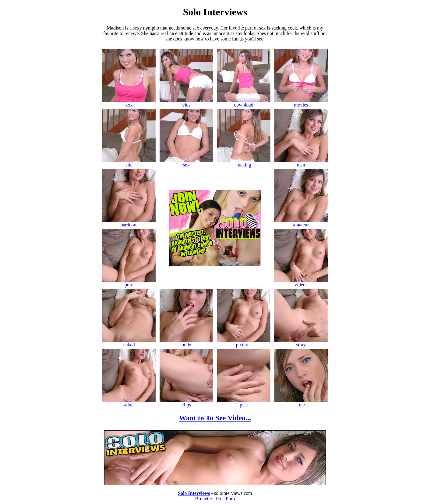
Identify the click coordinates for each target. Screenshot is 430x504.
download (244, 103)
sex (186, 163)
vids (186, 103)
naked (129, 343)
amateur (301, 223)
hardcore (129, 223)
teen (301, 163)
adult (129, 402)
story (301, 343)
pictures (244, 343)
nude (186, 343)
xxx (129, 103)
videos (301, 283)
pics (244, 402)
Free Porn (226, 499)
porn (129, 283)
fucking (244, 163)
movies (301, 103)
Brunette (203, 499)
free (301, 402)
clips (186, 402)
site (129, 163)
